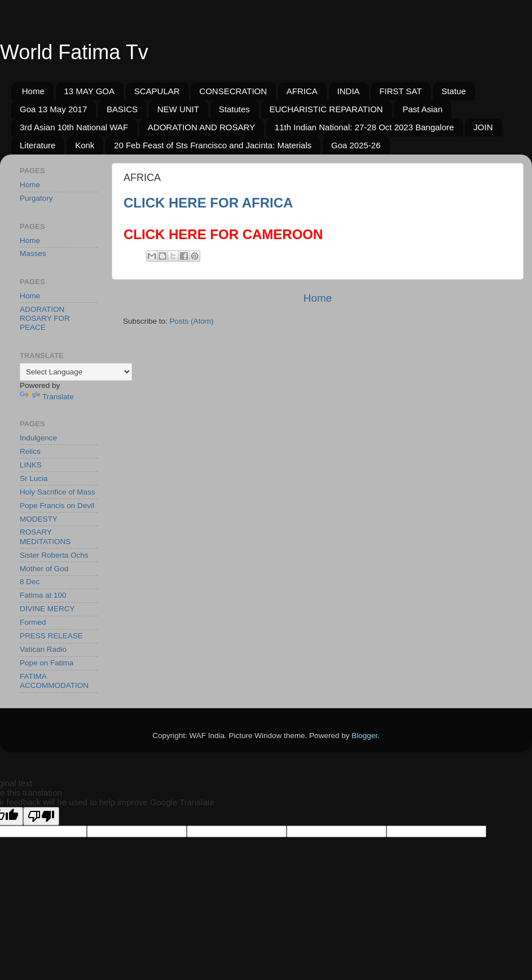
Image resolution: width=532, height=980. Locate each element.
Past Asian (422, 109)
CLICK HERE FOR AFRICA (208, 203)
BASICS (122, 109)
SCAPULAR (157, 91)
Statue (453, 91)
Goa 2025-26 (356, 145)
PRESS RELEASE (51, 636)
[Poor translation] (41, 816)
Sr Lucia (34, 478)
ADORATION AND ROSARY (201, 127)
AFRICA (302, 91)
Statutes (234, 109)
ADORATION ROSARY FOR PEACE (45, 318)
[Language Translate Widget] (76, 372)
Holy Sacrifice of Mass (58, 492)
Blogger (364, 736)
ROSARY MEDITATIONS (45, 537)
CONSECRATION (233, 91)
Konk (85, 145)
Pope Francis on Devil (57, 506)
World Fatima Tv (74, 52)
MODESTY (39, 519)
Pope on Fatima (47, 663)
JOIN (483, 127)
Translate (47, 397)
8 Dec (30, 582)
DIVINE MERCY (47, 609)
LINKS (31, 465)
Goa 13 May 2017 (53, 109)
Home (33, 91)
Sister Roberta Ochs (54, 555)
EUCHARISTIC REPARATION (326, 109)
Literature (38, 145)
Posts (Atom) (192, 321)
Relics (30, 451)
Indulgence (38, 438)
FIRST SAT (400, 91)
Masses (33, 253)
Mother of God (44, 569)
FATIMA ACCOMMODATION (54, 681)
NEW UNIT (178, 109)
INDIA (349, 91)
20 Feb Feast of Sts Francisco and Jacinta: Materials (213, 145)
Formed (33, 622)
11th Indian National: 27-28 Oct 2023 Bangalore (364, 127)
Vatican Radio (43, 649)
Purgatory (36, 198)
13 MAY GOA (89, 91)
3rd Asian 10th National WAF (74, 127)
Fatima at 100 (43, 595)
